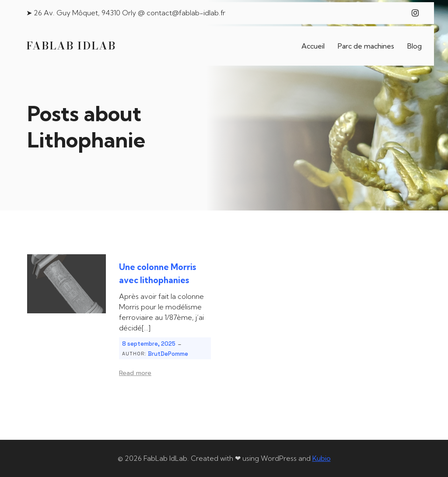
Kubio (322, 458)
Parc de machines (366, 46)
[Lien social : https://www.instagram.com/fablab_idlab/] (415, 13)
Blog (415, 46)
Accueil (313, 46)
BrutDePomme (168, 354)
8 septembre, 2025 (149, 344)
